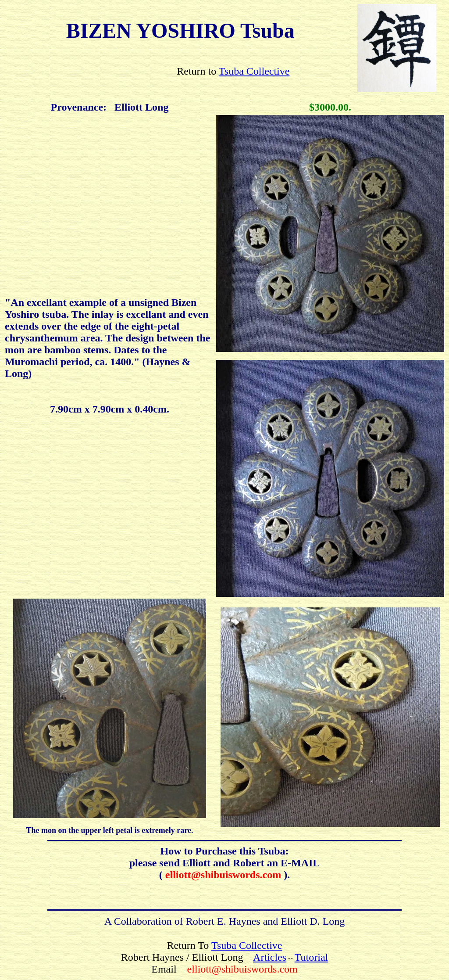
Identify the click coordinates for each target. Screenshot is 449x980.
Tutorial (311, 957)
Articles (270, 957)
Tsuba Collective (254, 71)
